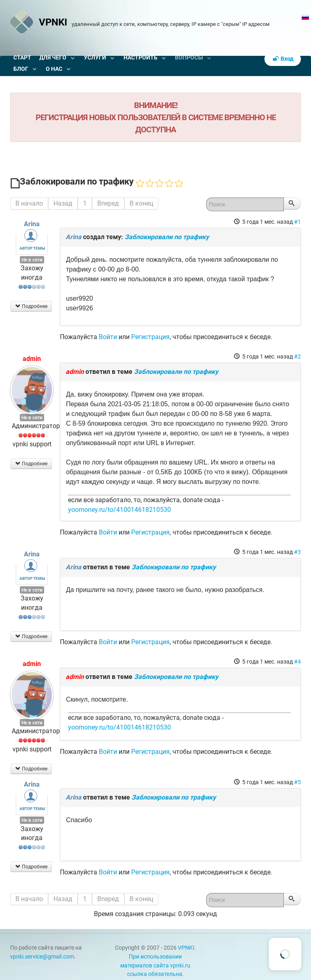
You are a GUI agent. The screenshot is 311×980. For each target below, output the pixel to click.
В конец (141, 203)
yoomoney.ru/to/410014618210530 (119, 510)
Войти (108, 337)
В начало (29, 203)
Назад (63, 203)
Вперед (108, 203)
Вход (283, 59)
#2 (297, 356)
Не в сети (32, 260)
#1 (297, 222)
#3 (297, 552)
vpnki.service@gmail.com (42, 957)
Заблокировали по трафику (167, 237)
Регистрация (150, 337)
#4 (297, 662)
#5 (297, 782)
